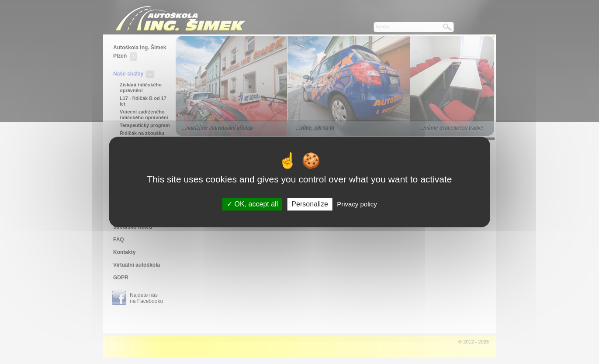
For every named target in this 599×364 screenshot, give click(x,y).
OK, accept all (252, 204)
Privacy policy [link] (357, 204)
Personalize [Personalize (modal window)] (310, 204)
